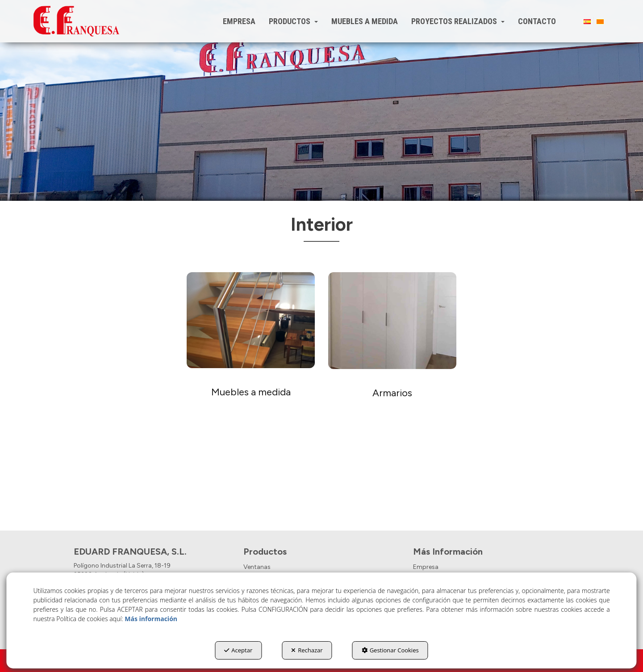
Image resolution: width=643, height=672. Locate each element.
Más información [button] (151, 619)
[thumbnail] (251, 380)
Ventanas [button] (257, 567)
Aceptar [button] (238, 650)
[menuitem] (239, 21)
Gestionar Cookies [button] (390, 650)
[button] (76, 21)
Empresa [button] (426, 567)
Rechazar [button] (307, 650)
